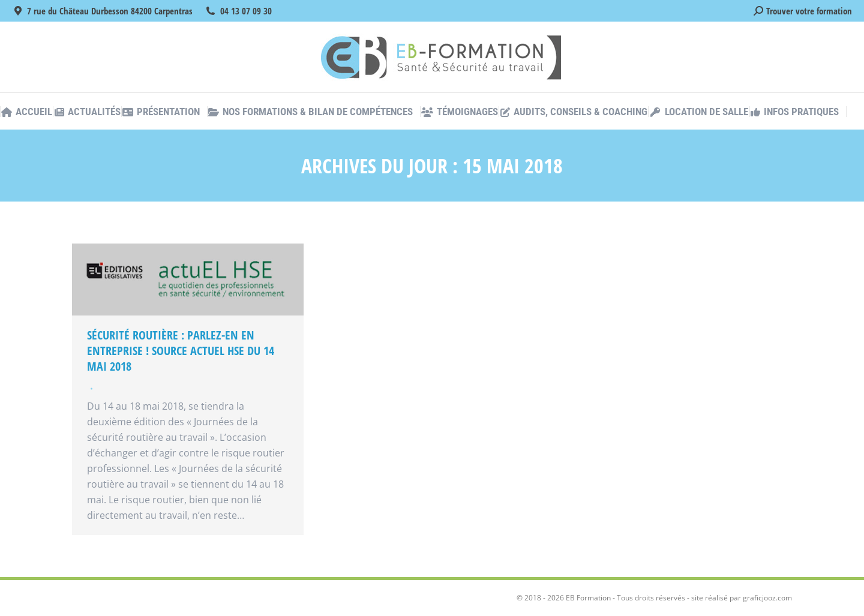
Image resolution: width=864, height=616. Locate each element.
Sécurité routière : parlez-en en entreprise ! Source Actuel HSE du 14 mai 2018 (181, 351)
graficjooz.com (767, 598)
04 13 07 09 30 (246, 11)
